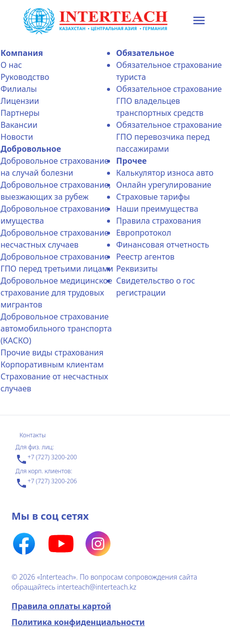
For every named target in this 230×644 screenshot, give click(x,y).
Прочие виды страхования (52, 352)
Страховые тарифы (153, 197)
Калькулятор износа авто (165, 173)
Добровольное (31, 149)
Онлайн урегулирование (163, 185)
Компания (22, 53)
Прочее (131, 161)
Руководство (25, 77)
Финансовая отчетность (162, 245)
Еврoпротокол (143, 233)
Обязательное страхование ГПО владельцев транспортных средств (169, 101)
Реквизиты (137, 269)
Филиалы (19, 89)
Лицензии (20, 101)
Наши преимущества (157, 209)
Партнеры (20, 113)
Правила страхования (158, 221)
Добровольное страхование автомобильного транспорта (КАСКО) (56, 328)
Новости (17, 137)
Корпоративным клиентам (52, 364)
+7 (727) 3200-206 (46, 483)
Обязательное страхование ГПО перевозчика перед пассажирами (169, 137)
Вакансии (19, 125)
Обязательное (145, 53)
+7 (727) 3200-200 (46, 459)
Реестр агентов (145, 257)
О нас (11, 65)
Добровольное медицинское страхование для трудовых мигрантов (56, 293)
